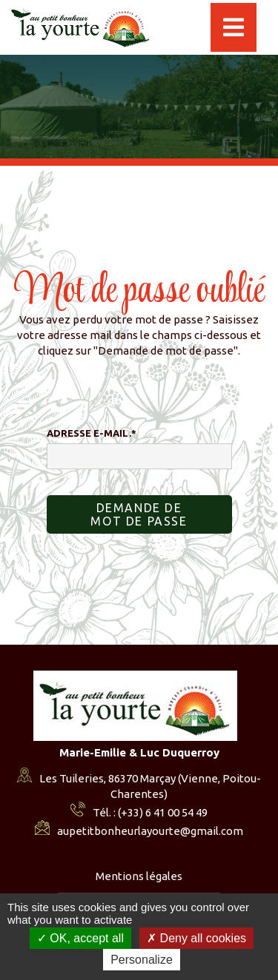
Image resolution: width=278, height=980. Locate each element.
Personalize (142, 960)
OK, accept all (80, 938)
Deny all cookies (196, 938)
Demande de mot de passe (139, 514)
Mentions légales (139, 876)
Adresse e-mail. (92, 433)
